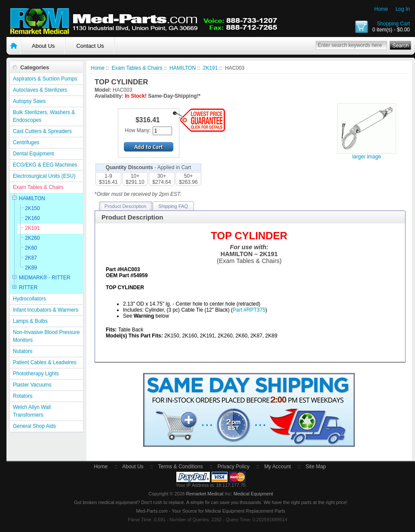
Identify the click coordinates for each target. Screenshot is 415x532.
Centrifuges (26, 142)
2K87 (31, 258)
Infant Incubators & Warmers (46, 310)
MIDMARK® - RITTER (45, 278)
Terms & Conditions (181, 467)
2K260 (32, 238)
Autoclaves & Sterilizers (40, 90)
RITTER (28, 288)
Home (381, 9)
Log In (403, 9)
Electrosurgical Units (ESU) (44, 176)
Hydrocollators (29, 299)
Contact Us (90, 46)
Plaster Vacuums (32, 385)
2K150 (32, 208)
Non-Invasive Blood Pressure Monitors (46, 336)
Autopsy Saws (29, 101)
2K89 (31, 268)
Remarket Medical (204, 494)
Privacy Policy (234, 467)
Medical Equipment (253, 494)
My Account (277, 467)
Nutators (23, 351)
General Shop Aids (34, 426)
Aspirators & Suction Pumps (45, 79)
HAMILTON (32, 198)
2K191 (32, 228)
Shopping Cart (393, 24)
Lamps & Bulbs (30, 321)
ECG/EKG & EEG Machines (45, 165)
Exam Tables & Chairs (38, 187)
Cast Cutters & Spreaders (42, 131)
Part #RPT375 (249, 310)
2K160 (32, 218)
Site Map (315, 467)
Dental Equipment (33, 154)
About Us (43, 46)
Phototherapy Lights (36, 374)
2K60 (31, 248)
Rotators (23, 396)
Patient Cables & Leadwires (45, 362)
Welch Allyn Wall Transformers (32, 411)
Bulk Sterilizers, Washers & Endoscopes (44, 116)
